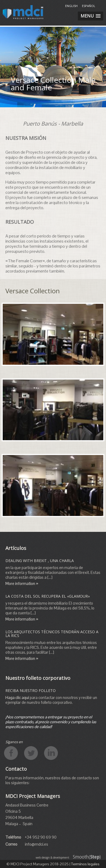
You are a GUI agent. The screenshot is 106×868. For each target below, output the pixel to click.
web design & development (52, 857)
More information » (22, 583)
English (71, 6)
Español (89, 6)
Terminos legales (85, 864)
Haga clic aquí (17, 697)
